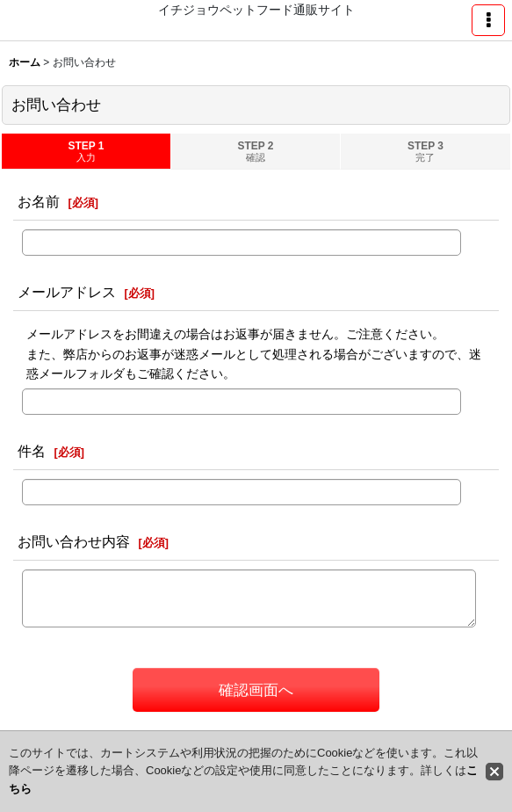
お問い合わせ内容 (74, 541)
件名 (32, 451)
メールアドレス (67, 292)
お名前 (39, 201)
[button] (488, 20)
